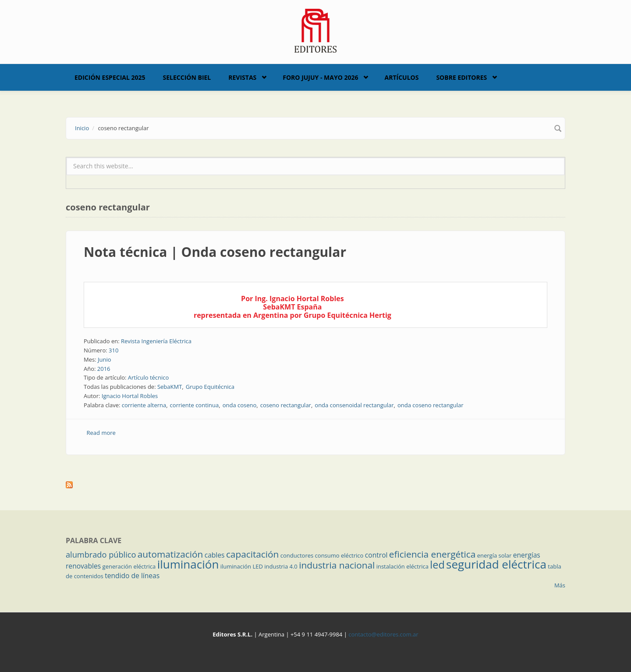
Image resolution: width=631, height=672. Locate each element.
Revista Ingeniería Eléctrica (156, 341)
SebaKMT (170, 387)
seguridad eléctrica (496, 564)
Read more (101, 433)
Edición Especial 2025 (110, 77)
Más (560, 585)
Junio (105, 359)
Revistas (242, 77)
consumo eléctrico (339, 555)
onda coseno (240, 405)
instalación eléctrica (402, 566)
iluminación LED (242, 566)
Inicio (82, 128)
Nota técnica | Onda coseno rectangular (215, 252)
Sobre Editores (461, 77)
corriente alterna (144, 405)
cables (215, 555)
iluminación (188, 564)
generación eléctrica (129, 566)
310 (113, 350)
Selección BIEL (187, 77)
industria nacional (337, 565)
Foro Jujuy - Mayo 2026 (320, 77)
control (376, 555)
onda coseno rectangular (431, 405)
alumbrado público (101, 555)
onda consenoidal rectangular (354, 405)
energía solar (495, 555)
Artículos (401, 77)
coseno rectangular (286, 405)
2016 (104, 369)
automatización (170, 554)
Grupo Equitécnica (210, 387)
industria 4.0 (281, 566)
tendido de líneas (132, 576)
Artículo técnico (149, 377)
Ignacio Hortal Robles (130, 396)
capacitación (252, 554)
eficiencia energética (432, 554)
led (437, 565)
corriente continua (195, 405)
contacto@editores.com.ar (383, 634)
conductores (297, 555)
